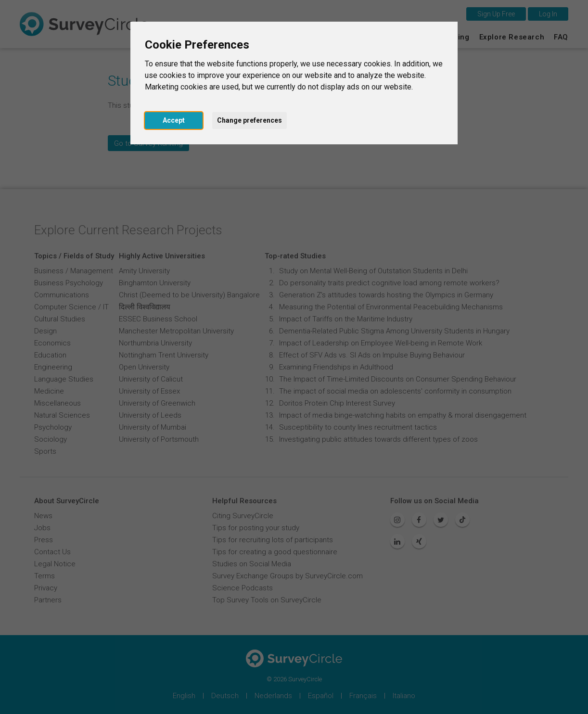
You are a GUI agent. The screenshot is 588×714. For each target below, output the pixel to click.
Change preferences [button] (249, 120)
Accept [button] (174, 120)
